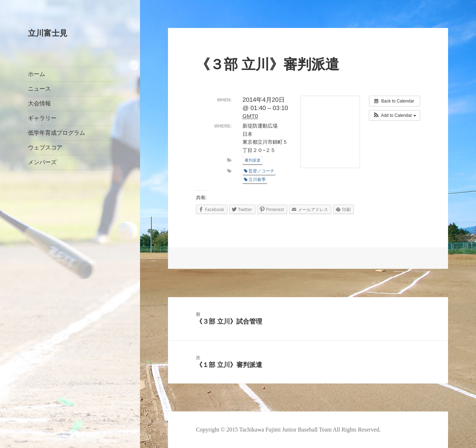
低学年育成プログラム (57, 133)
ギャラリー (42, 118)
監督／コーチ (259, 171)
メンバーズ (42, 162)
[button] (395, 115)
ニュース (39, 89)
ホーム (37, 74)
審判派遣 (253, 160)
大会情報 (39, 103)
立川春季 (255, 180)
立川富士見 (48, 33)
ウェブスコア (45, 147)
